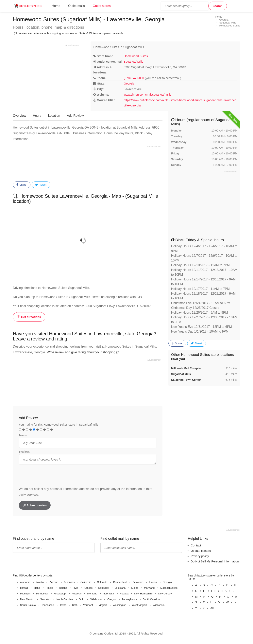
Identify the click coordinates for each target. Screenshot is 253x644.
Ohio (82, 599)
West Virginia (140, 605)
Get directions (29, 317)
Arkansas (69, 582)
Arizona (54, 582)
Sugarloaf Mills (133, 62)
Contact (196, 545)
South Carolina (151, 599)
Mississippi (60, 594)
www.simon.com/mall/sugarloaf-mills (148, 94)
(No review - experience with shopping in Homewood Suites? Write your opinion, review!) (68, 33)
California (86, 582)
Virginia (103, 605)
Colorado (102, 582)
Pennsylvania (129, 599)
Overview (19, 116)
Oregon (112, 599)
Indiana (63, 588)
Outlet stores (102, 6)
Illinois (49, 588)
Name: (24, 435)
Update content (201, 551)
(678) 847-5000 (134, 78)
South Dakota (28, 605)
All (212, 608)
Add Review (75, 116)
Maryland (149, 588)
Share (21, 185)
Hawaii (24, 588)
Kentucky (103, 588)
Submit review (35, 505)
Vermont (88, 605)
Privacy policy (200, 556)
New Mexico (27, 599)
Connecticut (120, 582)
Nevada (124, 594)
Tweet (41, 185)
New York (45, 599)
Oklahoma (96, 599)
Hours (37, 116)
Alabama (25, 582)
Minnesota (42, 594)
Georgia (129, 83)
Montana (92, 594)
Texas (63, 605)
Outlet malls (76, 6)
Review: (24, 452)
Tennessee (48, 605)
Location (54, 116)
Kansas (88, 588)
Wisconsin (159, 605)
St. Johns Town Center (186, 380)
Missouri (77, 594)
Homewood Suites (136, 56)
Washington (120, 605)
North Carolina (65, 599)
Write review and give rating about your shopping (83, 352)
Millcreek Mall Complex (186, 368)
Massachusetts (169, 588)
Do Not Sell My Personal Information (215, 561)
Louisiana (120, 588)
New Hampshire (143, 594)
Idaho (37, 588)
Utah (75, 605)
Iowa (75, 588)
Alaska (40, 582)
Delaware (138, 582)
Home (56, 6)
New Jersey (165, 594)
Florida (153, 582)
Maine (135, 588)
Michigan (25, 594)
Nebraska (109, 594)
